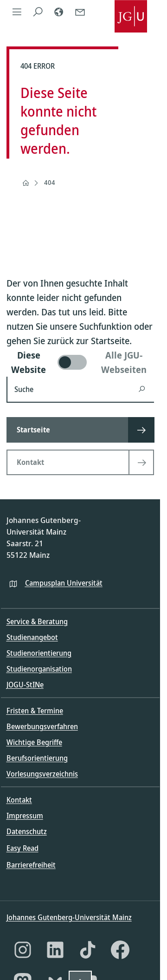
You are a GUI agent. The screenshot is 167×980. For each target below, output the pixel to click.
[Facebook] (120, 950)
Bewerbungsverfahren (42, 726)
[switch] (80, 362)
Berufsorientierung (37, 758)
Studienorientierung (39, 653)
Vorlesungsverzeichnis (42, 774)
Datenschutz (27, 831)
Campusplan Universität (64, 583)
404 (50, 182)
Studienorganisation (39, 669)
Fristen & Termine (35, 711)
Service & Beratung (37, 621)
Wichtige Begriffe (34, 742)
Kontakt (19, 800)
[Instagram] (23, 950)
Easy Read (22, 848)
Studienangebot (32, 637)
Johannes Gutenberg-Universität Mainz (69, 917)
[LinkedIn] (55, 950)
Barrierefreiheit (31, 865)
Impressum (25, 816)
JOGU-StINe (25, 685)
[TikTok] (88, 950)
